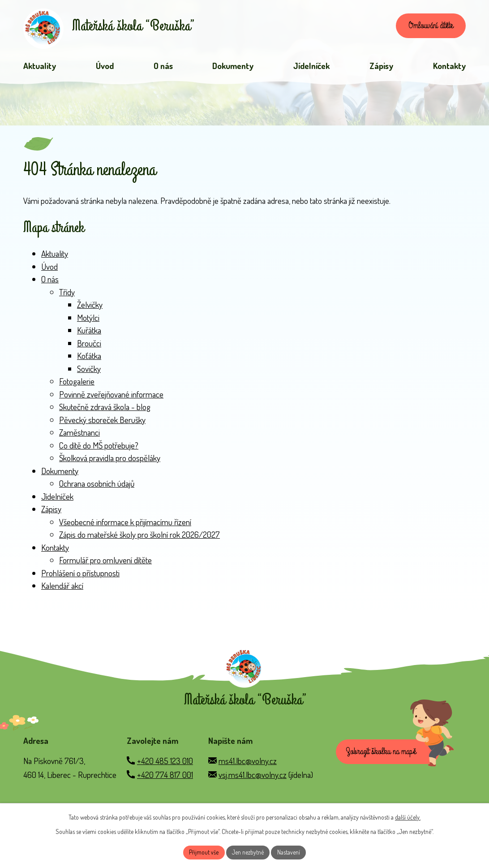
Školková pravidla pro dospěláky (110, 460)
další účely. (408, 816)
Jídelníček (57, 498)
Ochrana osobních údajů (97, 486)
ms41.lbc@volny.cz (248, 768)
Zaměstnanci (79, 434)
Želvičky (90, 307)
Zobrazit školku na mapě (383, 760)
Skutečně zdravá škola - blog (105, 409)
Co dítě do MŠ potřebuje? (99, 447)
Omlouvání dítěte (427, 27)
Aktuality (55, 256)
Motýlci (88, 319)
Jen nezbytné (248, 852)
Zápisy (51, 511)
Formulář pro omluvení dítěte (105, 562)
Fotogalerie (77, 383)
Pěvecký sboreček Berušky (102, 421)
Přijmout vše (203, 852)
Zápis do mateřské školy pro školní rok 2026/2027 (139, 537)
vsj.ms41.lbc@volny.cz (253, 782)
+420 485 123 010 (165, 768)
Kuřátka (89, 332)
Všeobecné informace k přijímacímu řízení (125, 524)
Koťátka (89, 358)
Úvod (49, 268)
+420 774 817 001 (165, 782)
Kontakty (55, 549)
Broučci (89, 345)
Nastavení (290, 852)
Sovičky (89, 370)
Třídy (67, 294)
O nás (50, 281)
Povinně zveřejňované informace (111, 396)
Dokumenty (60, 473)
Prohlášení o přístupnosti (80, 575)
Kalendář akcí (62, 588)
